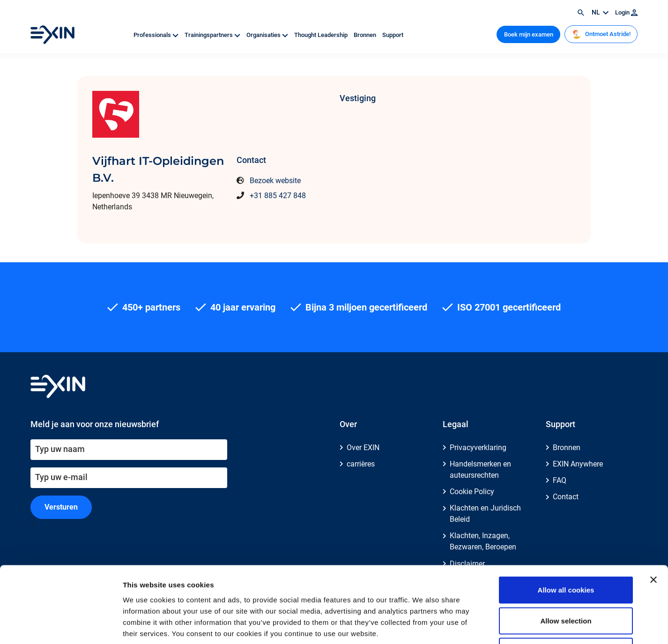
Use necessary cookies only (566, 582)
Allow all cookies (566, 521)
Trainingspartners (213, 35)
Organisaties (268, 35)
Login (626, 12)
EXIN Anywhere (578, 464)
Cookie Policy (472, 492)
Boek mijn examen (529, 34)
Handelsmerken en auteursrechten (480, 470)
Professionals (157, 35)
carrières (361, 464)
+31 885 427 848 (278, 196)
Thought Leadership (322, 35)
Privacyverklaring (478, 448)
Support (393, 35)
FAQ (560, 480)
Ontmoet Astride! (601, 34)
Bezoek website (275, 181)
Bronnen (366, 35)
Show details (492, 625)
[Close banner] (653, 511)
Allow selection (566, 552)
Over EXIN (363, 448)
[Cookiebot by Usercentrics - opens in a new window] (61, 626)
